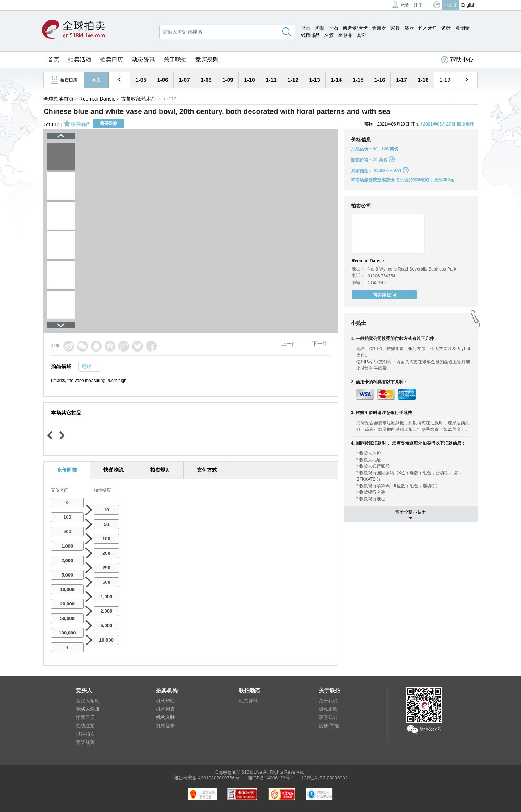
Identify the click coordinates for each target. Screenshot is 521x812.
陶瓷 (319, 28)
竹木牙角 (428, 28)
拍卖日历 (111, 59)
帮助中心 (457, 60)
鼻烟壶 (463, 28)
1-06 (162, 80)
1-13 (314, 80)
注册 (418, 5)
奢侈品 (345, 35)
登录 (401, 5)
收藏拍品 (76, 124)
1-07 (184, 80)
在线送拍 (85, 726)
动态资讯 (143, 59)
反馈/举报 (329, 726)
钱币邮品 (310, 35)
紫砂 (446, 28)
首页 (54, 59)
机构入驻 (165, 717)
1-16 (380, 80)
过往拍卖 (85, 734)
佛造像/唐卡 (355, 28)
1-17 (401, 80)
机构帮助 (165, 701)
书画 (306, 28)
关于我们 (328, 701)
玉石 (334, 28)
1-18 (423, 80)
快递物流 (114, 470)
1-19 (445, 80)
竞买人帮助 (88, 701)
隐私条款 (328, 709)
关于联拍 (175, 59)
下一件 (320, 344)
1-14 (336, 80)
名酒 (329, 35)
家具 (395, 28)
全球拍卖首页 (59, 99)
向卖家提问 (384, 295)
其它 (361, 35)
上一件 (289, 344)
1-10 (249, 80)
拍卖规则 (160, 470)
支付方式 (207, 470)
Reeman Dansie (97, 99)
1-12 (293, 80)
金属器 (379, 28)
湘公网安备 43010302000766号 (206, 778)
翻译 (86, 366)
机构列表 (165, 709)
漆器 (409, 28)
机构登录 (165, 726)
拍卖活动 (80, 59)
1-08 (206, 80)
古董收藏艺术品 (139, 99)
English (468, 5)
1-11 (271, 80)
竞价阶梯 (67, 470)
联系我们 (328, 717)
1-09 (228, 80)
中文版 (450, 5)
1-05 (141, 80)
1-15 (358, 80)
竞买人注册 (88, 709)
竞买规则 (207, 59)
